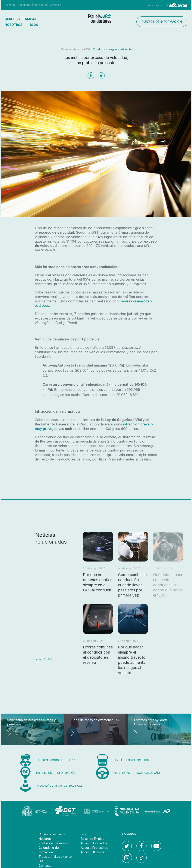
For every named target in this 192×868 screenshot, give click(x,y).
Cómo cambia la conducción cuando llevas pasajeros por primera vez (132, 585)
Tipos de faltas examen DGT (55, 859)
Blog (34, 25)
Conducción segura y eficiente (112, 49)
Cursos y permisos (21, 19)
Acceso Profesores (95, 848)
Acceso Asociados (94, 843)
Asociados (24, 5)
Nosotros (14, 25)
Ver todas (44, 659)
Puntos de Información (55, 843)
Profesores (41, 5)
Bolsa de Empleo (93, 839)
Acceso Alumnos (92, 852)
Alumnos (10, 5)
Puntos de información (162, 22)
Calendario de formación (49, 850)
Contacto (56, 5)
